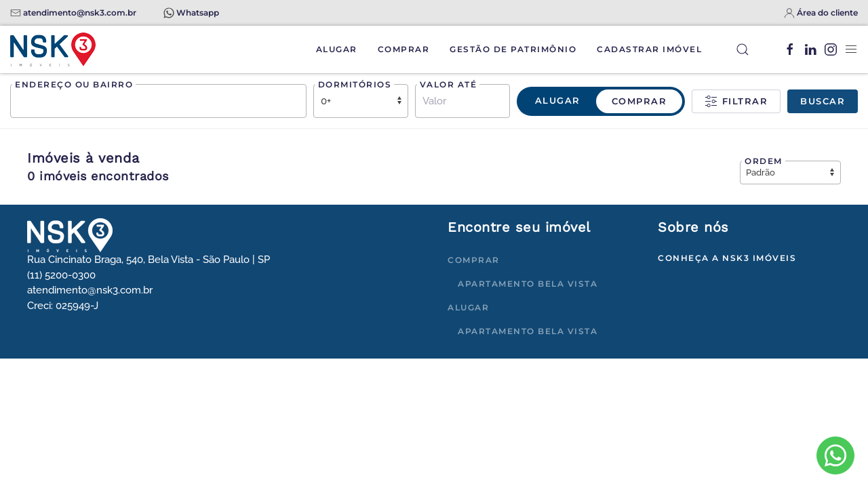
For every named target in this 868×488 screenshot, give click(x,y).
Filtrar (736, 102)
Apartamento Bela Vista (528, 284)
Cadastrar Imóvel (649, 49)
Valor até (449, 84)
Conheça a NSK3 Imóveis (727, 258)
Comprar (404, 49)
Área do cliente (827, 13)
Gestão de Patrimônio (513, 49)
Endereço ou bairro (74, 84)
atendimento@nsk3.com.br (80, 13)
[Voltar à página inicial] (53, 49)
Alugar (337, 49)
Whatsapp (198, 13)
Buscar (823, 101)
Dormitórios (355, 84)
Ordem (764, 161)
